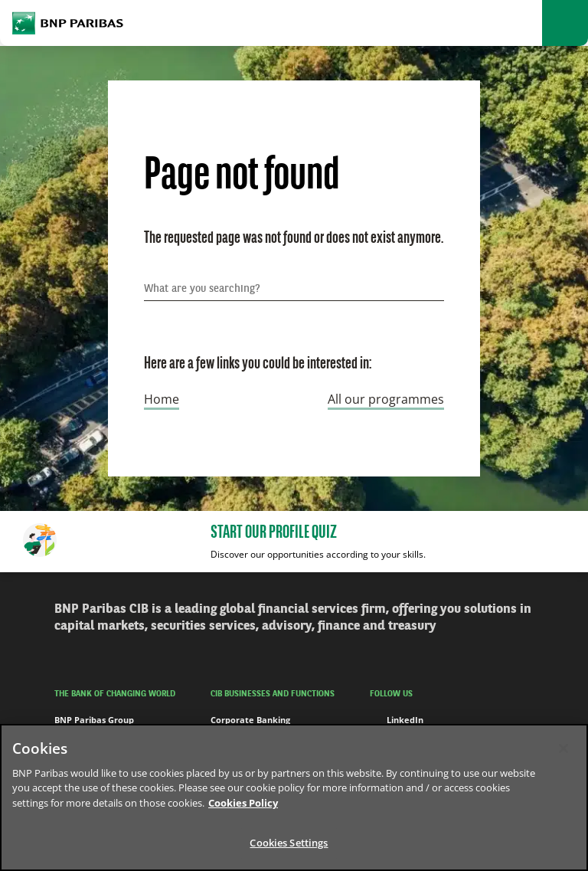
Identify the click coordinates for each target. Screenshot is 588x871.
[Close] (563, 748)
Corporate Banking (250, 720)
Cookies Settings (289, 843)
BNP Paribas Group (94, 720)
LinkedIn (397, 720)
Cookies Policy (243, 803)
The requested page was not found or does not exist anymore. (294, 239)
